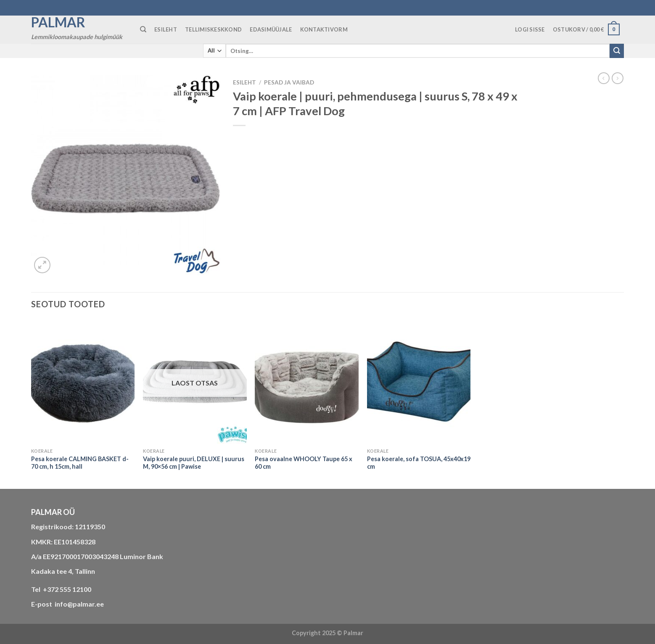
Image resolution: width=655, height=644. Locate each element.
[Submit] (617, 51)
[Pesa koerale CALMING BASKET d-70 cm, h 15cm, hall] (83, 382)
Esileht (244, 82)
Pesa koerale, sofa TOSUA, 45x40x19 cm (419, 463)
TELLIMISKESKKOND (213, 29)
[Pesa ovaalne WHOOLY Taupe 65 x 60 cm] (307, 382)
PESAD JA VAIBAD (289, 82)
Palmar (58, 22)
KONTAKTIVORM (324, 29)
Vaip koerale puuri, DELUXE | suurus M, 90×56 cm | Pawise (194, 463)
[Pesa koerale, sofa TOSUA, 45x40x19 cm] (419, 382)
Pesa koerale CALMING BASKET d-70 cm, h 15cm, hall (80, 463)
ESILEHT (166, 29)
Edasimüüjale (271, 29)
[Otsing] (143, 29)
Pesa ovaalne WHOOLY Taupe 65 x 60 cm (304, 463)
